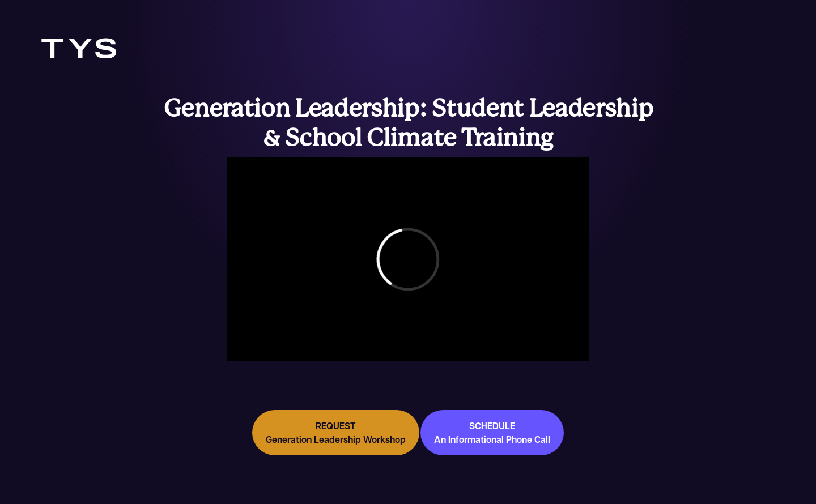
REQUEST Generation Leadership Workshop (336, 433)
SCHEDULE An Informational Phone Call (492, 433)
